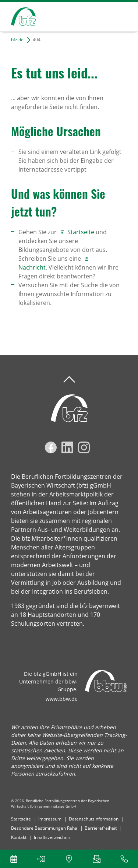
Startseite (82, 232)
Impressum (50, 819)
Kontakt (19, 837)
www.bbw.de (62, 699)
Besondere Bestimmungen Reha (44, 828)
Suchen (95, 15)
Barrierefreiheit (101, 828)
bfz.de (17, 40)
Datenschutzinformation (94, 819)
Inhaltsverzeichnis (52, 837)
